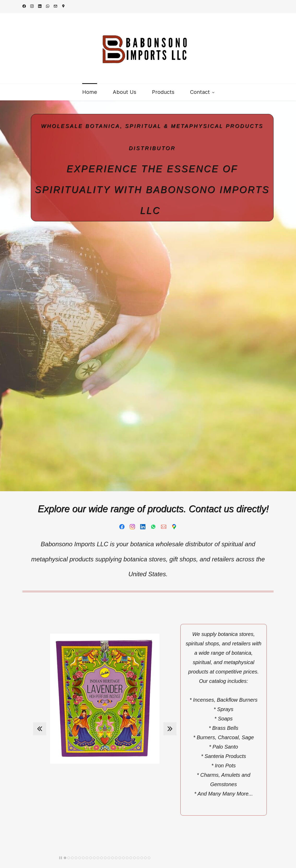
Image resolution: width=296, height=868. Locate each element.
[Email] (164, 527)
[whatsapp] (48, 7)
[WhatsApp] (153, 527)
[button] (40, 729)
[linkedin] (40, 7)
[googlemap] (63, 7)
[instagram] (32, 7)
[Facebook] (122, 527)
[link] (105, 637)
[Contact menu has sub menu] (202, 92)
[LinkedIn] (143, 527)
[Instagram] (132, 527)
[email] (55, 7)
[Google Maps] (174, 527)
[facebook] (24, 7)
